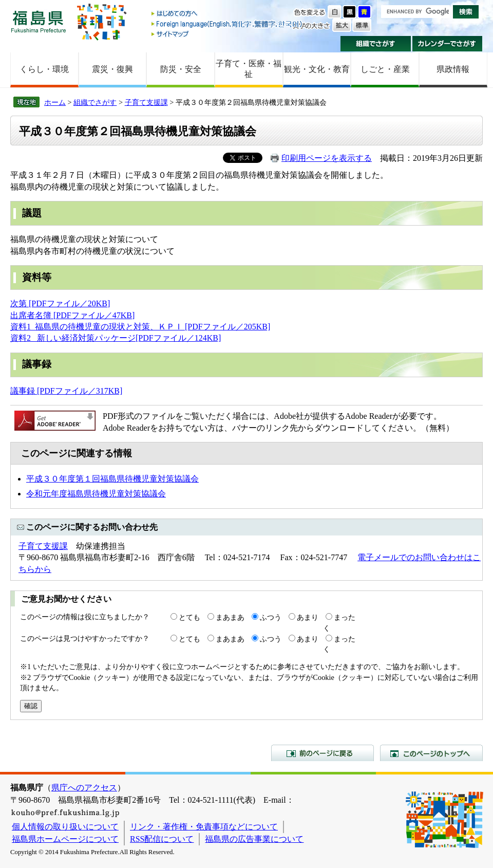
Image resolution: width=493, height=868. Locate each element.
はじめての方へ (227, 14)
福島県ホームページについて (65, 839)
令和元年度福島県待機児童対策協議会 (96, 494)
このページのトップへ (431, 753)
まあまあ (230, 617)
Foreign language (227, 24)
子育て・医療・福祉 (249, 69)
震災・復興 (112, 69)
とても (189, 617)
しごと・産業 (385, 69)
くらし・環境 (44, 69)
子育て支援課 (146, 102)
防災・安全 (181, 69)
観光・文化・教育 (317, 69)
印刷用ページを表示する (327, 158)
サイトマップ (227, 34)
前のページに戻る (323, 753)
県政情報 (453, 69)
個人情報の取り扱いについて (65, 827)
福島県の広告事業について (254, 839)
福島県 (39, 21)
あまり (308, 617)
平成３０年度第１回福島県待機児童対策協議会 (112, 479)
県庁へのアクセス (84, 788)
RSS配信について (162, 839)
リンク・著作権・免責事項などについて (204, 827)
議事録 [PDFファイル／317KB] (66, 391)
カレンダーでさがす (448, 44)
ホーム (55, 102)
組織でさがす (376, 44)
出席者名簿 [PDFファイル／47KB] (72, 315)
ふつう (271, 617)
